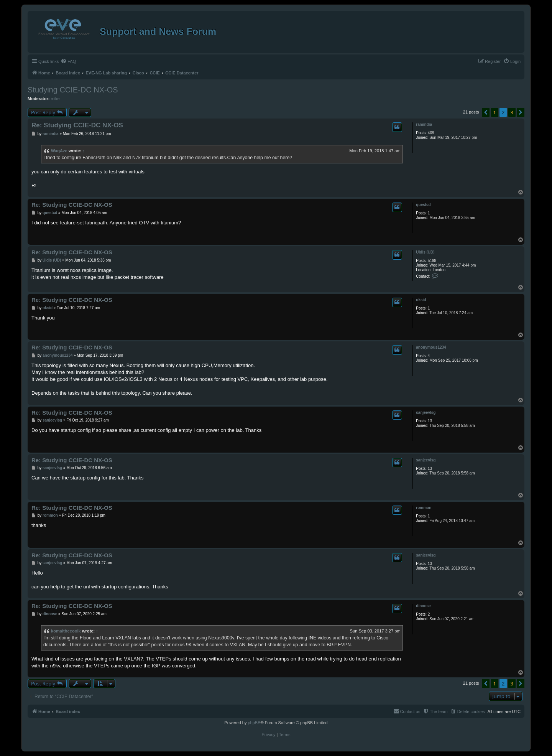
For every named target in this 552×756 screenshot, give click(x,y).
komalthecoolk (66, 631)
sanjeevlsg (426, 413)
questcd (423, 205)
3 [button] (512, 112)
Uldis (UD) (425, 252)
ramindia (424, 124)
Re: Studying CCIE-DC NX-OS (77, 125)
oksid (421, 300)
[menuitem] (68, 61)
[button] (486, 112)
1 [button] (495, 112)
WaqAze (59, 151)
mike (55, 99)
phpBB (254, 723)
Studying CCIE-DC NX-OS (73, 90)
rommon (424, 508)
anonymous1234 (431, 347)
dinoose (423, 606)
